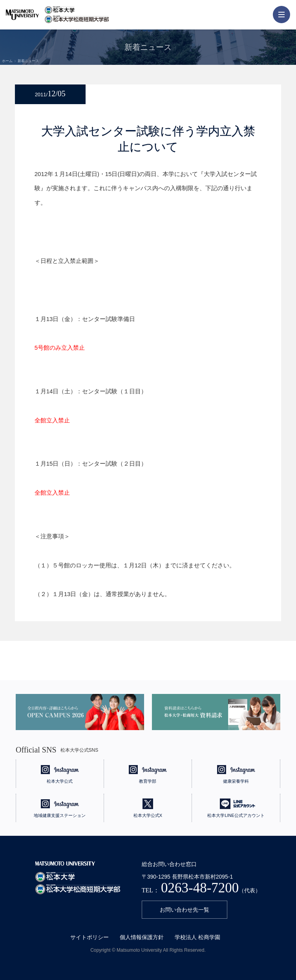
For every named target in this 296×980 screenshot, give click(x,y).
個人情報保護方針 (142, 937)
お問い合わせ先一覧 (185, 910)
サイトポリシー (90, 937)
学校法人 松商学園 (197, 937)
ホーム (7, 61)
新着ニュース (28, 61)
